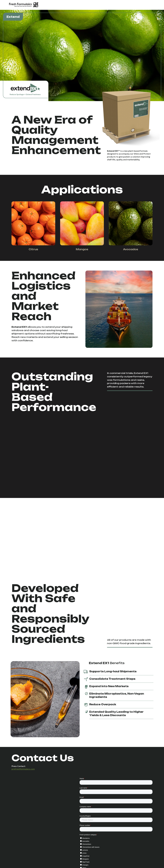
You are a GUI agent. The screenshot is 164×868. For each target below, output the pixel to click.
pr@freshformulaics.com (23, 769)
